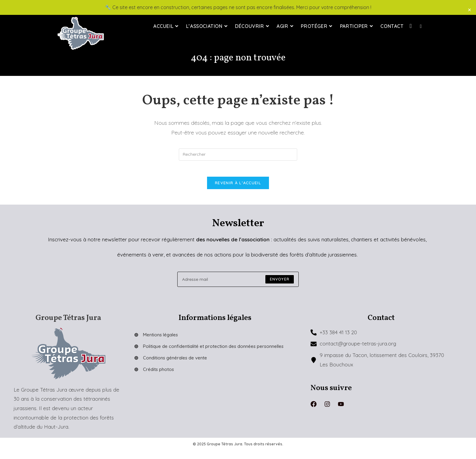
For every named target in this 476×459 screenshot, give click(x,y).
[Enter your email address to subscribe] (238, 282)
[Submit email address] (280, 282)
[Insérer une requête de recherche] (238, 155)
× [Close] (469, 10)
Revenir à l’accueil (238, 185)
